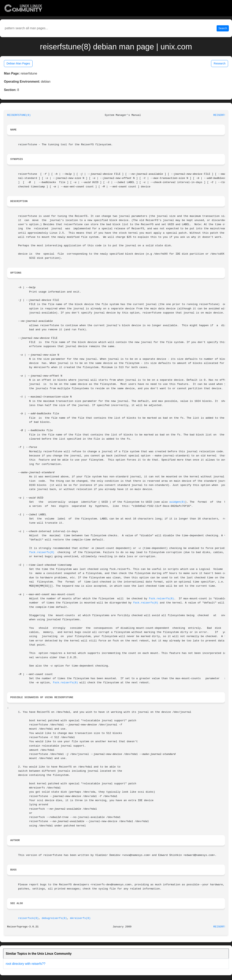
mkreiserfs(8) (80, 918)
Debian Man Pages (18, 63)
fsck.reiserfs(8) (42, 552)
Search (223, 28)
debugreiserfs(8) (54, 918)
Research (220, 63)
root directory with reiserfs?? (26, 964)
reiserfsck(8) (28, 918)
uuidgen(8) (177, 502)
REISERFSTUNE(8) (19, 115)
